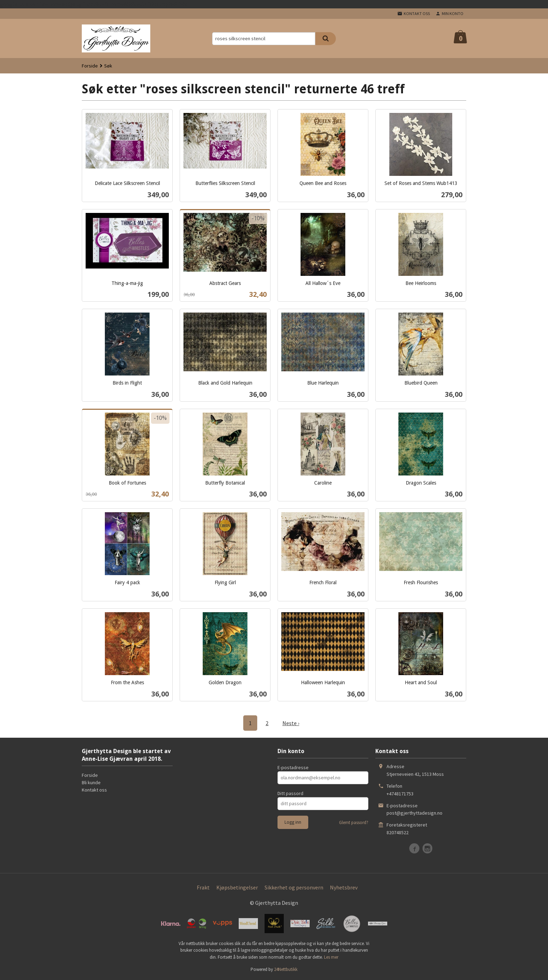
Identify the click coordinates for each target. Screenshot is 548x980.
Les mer (331, 957)
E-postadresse (293, 767)
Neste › (291, 723)
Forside (90, 66)
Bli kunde (91, 782)
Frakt (203, 887)
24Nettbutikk (286, 969)
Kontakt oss (94, 790)
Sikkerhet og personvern (294, 887)
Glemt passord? (354, 822)
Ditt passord (290, 793)
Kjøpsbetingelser (237, 887)
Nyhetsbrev (344, 887)
